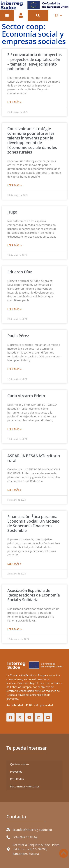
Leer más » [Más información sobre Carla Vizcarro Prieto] (14, 429)
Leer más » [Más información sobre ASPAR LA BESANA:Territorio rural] (14, 490)
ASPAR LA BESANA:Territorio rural (34, 458)
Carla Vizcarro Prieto (26, 396)
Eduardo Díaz (20, 272)
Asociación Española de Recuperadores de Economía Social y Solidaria (34, 595)
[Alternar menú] (7, 15)
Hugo (12, 212)
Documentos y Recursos (25, 786)
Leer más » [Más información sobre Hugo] (14, 245)
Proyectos (16, 772)
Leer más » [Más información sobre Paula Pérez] (14, 369)
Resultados (17, 779)
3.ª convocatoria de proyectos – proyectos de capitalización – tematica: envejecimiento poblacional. (34, 62)
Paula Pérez (18, 336)
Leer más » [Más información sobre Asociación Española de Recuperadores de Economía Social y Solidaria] (14, 629)
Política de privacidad (40, 705)
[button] (38, 15)
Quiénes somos (20, 764)
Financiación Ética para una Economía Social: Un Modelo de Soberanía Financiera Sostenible (33, 524)
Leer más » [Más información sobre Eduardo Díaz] (14, 309)
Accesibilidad (15, 705)
